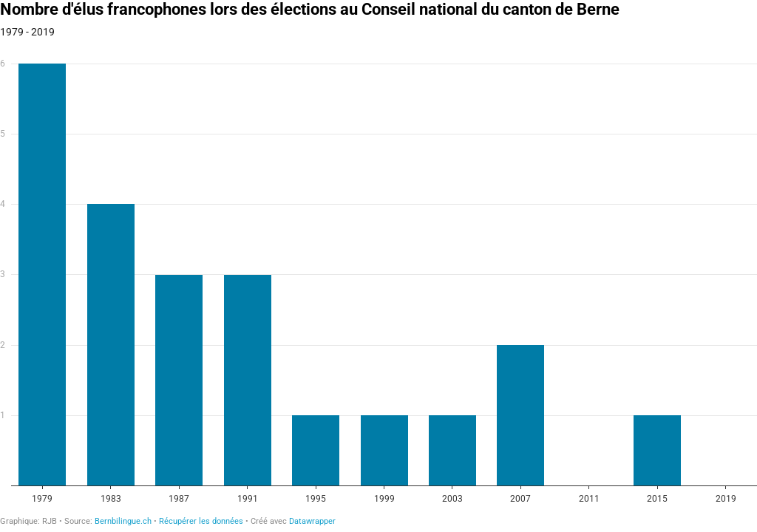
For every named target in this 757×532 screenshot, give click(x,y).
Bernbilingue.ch (123, 521)
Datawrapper (312, 521)
